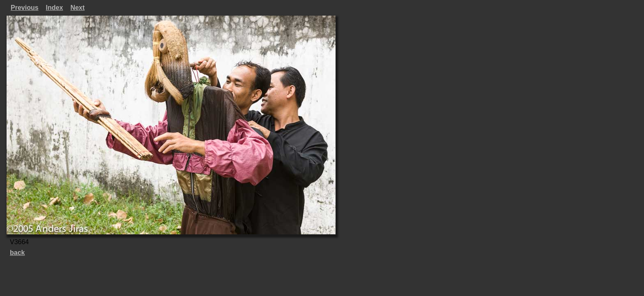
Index (55, 8)
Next (77, 8)
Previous (25, 8)
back (17, 253)
